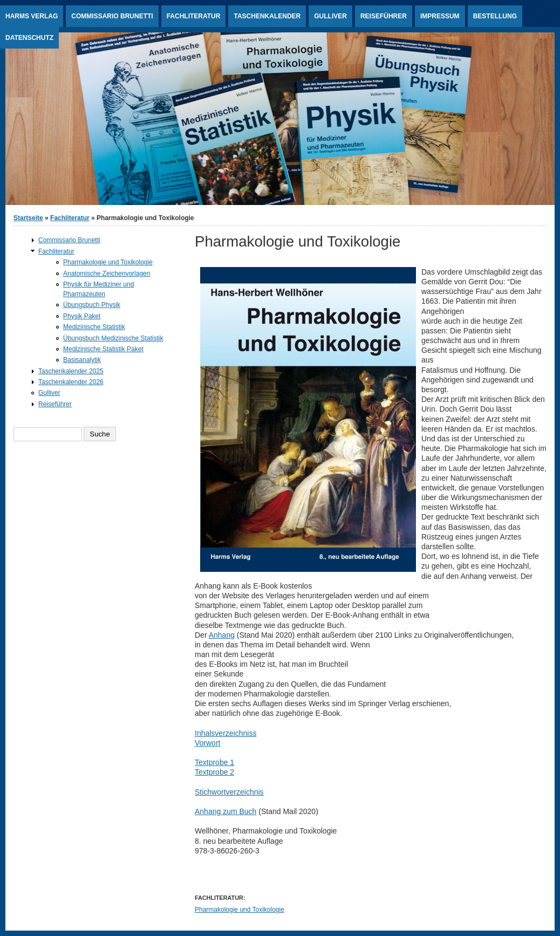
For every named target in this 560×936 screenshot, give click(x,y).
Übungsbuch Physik (92, 305)
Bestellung (495, 16)
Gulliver (330, 16)
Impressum (440, 16)
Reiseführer (384, 16)
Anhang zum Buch (226, 811)
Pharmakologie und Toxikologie (240, 910)
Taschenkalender (267, 16)
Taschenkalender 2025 (71, 371)
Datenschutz (29, 38)
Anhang (222, 635)
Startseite (28, 218)
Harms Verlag (32, 16)
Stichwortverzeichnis (229, 792)
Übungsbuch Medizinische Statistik (113, 338)
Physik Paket (82, 316)
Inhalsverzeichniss (226, 733)
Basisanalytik (82, 360)
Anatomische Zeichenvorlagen (107, 274)
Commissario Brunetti (112, 16)
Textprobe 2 (214, 772)
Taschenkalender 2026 (71, 382)
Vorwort (207, 743)
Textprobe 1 (214, 762)
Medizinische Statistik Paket (103, 349)
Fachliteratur (194, 16)
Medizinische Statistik (94, 327)
